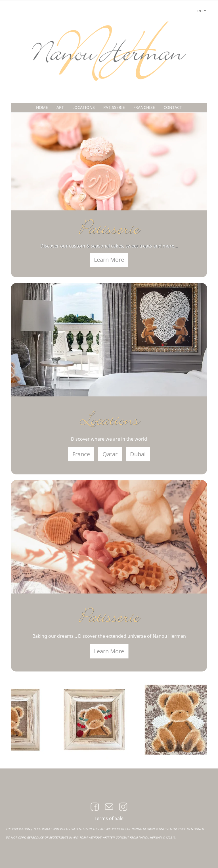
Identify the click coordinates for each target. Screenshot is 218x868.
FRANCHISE (144, 107)
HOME (42, 107)
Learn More (109, 260)
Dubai (138, 454)
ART (60, 107)
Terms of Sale (109, 819)
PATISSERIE (114, 107)
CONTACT (173, 107)
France (81, 454)
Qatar (110, 454)
